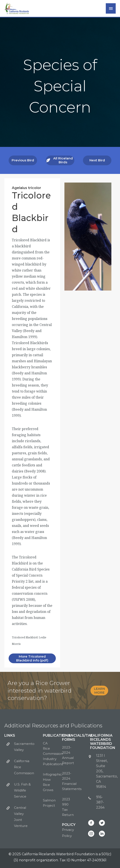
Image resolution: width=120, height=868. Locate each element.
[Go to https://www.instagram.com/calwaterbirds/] (91, 833)
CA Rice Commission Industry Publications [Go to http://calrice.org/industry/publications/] (54, 753)
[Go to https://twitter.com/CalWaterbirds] (102, 822)
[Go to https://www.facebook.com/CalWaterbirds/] (91, 822)
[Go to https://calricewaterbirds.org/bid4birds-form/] (36, 691)
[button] (23, 163)
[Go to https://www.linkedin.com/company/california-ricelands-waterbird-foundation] (102, 833)
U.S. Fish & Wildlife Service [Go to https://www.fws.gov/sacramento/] (23, 790)
